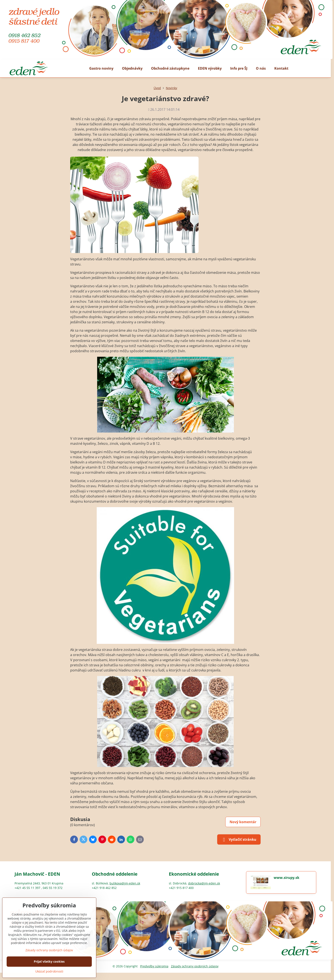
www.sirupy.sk (286, 878)
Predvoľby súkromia (154, 966)
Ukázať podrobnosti (49, 971)
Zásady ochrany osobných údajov (195, 966)
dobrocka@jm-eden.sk (204, 883)
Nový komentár (243, 822)
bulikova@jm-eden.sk (125, 883)
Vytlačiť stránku (239, 840)
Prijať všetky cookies (49, 961)
